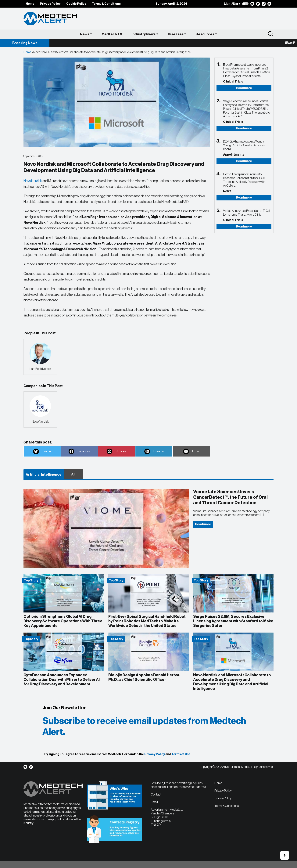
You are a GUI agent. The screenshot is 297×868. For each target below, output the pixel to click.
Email (154, 802)
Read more (244, 88)
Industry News (144, 34)
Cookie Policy (76, 4)
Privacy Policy (50, 4)
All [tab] (73, 474)
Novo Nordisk (33, 181)
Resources (205, 34)
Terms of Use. (181, 754)
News (85, 34)
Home (30, 4)
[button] (285, 855)
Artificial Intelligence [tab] (44, 475)
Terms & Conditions (106, 4)
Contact (156, 795)
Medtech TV (112, 34)
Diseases (176, 34)
